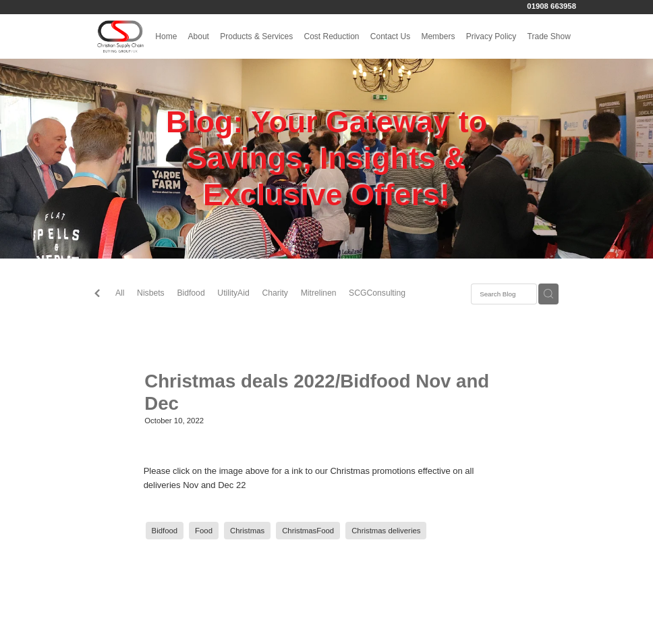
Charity (275, 293)
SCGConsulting (377, 293)
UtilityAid (233, 293)
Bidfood (191, 293)
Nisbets (151, 293)
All (120, 293)
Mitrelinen (319, 293)
